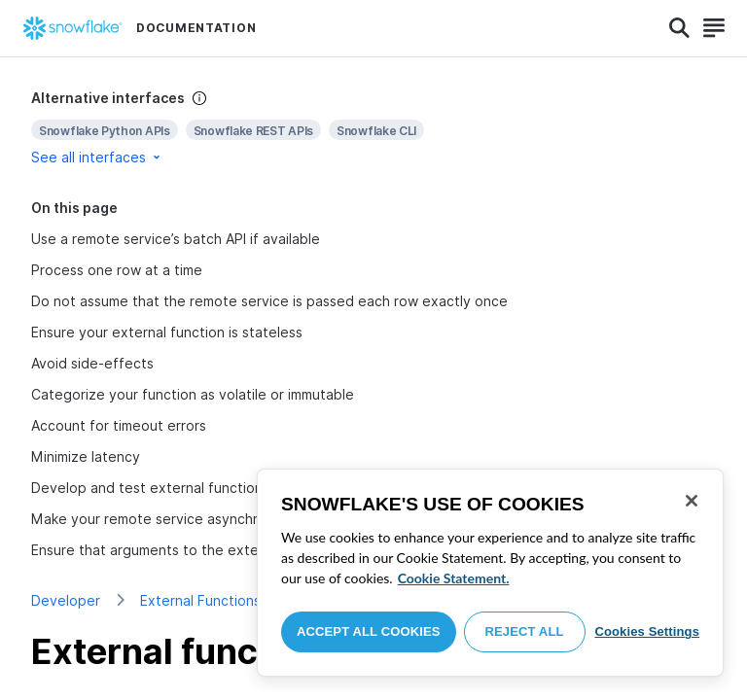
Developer (66, 600)
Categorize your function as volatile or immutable (193, 394)
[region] (490, 573)
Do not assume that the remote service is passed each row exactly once (269, 301)
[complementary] (373, 128)
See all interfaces (97, 157)
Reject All (525, 631)
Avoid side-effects (92, 363)
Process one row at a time (117, 270)
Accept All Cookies (369, 631)
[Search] (679, 28)
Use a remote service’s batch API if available (176, 239)
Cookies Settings (647, 631)
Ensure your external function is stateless (167, 332)
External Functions (200, 600)
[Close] (692, 501)
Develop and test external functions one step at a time (213, 488)
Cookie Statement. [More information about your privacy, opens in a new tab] (454, 578)
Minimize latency (86, 456)
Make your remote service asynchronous (164, 519)
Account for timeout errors (119, 425)
